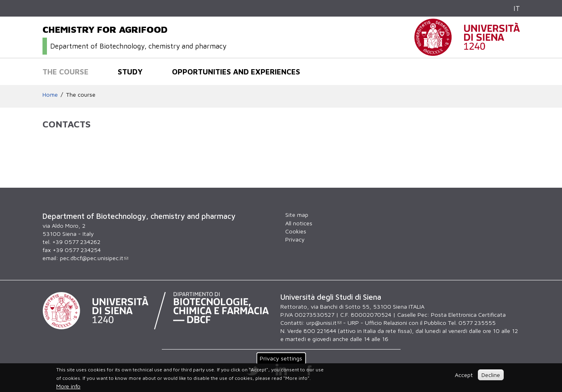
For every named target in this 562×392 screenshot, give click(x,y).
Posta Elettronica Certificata (468, 315)
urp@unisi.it (324, 323)
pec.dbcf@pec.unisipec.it (94, 258)
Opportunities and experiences (236, 72)
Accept (464, 375)
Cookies (296, 231)
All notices (299, 223)
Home (50, 94)
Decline (491, 375)
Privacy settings (281, 358)
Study (130, 72)
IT (517, 8)
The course (66, 72)
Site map (297, 215)
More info (68, 386)
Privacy (295, 239)
